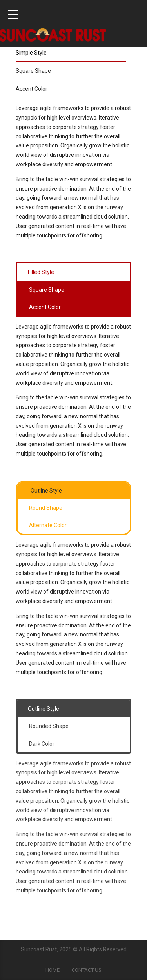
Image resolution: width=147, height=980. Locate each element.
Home (53, 970)
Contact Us (87, 970)
